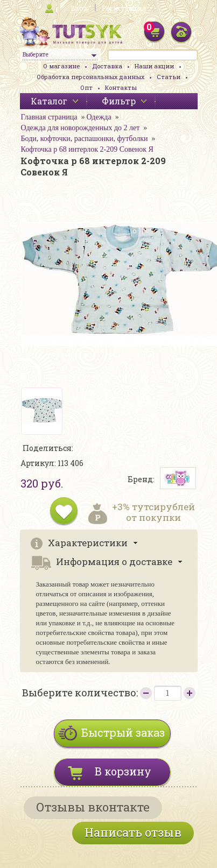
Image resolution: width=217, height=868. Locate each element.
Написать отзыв (133, 832)
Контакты (121, 87)
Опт (86, 87)
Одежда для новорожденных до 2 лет (80, 128)
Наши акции (154, 66)
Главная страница (49, 117)
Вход (79, 8)
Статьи (169, 77)
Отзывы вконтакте (93, 807)
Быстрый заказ (123, 732)
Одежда (99, 117)
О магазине (61, 66)
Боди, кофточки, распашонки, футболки (85, 139)
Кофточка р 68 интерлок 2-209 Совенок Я (87, 149)
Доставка (107, 66)
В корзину (123, 771)
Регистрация (124, 8)
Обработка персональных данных (90, 77)
